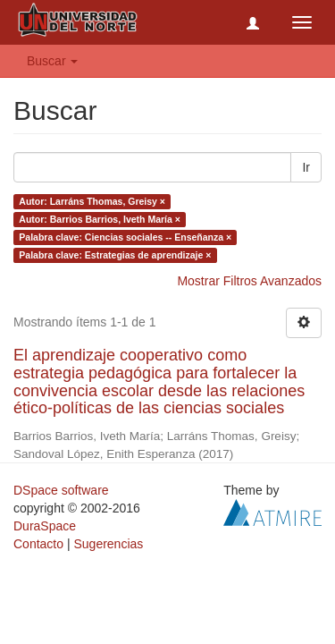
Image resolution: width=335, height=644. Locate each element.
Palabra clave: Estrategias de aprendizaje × (115, 255)
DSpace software (61, 490)
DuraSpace (45, 526)
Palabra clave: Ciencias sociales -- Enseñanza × (125, 237)
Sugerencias (108, 544)
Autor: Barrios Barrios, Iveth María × (100, 219)
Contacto (38, 544)
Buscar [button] (52, 61)
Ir (306, 167)
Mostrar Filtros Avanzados (249, 281)
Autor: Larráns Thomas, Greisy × (92, 201)
